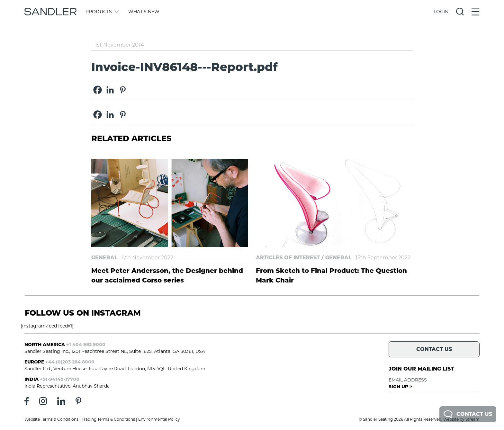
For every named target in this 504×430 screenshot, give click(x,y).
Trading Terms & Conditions (108, 419)
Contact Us (468, 414)
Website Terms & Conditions (51, 419)
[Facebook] (98, 90)
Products (102, 12)
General (104, 258)
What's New (144, 12)
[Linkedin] (110, 90)
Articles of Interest (288, 258)
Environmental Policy (159, 419)
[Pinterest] (123, 90)
